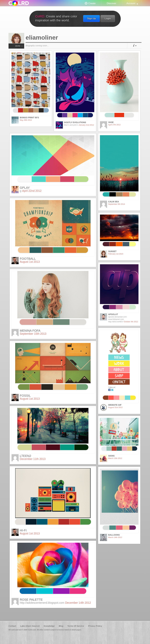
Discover (111, 3)
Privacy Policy (95, 626)
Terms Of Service (76, 626)
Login (108, 18)
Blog (61, 626)
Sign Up (91, 18)
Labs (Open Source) (30, 626)
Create (92, 3)
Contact (12, 626)
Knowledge (49, 626)
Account (131, 3)
